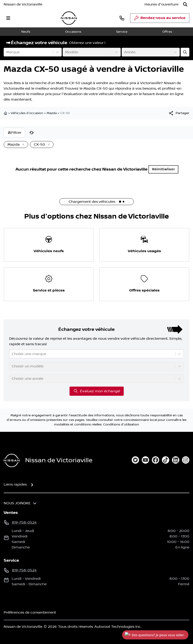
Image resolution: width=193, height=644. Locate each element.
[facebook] (155, 460)
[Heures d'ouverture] (161, 4)
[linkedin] (176, 460)
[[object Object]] (179, 113)
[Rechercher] (185, 4)
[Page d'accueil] (12, 461)
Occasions (73, 32)
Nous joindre (17, 503)
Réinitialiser (164, 169)
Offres (167, 32)
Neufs (26, 32)
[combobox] (7, 52)
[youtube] (145, 460)
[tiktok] (166, 460)
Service (122, 32)
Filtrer (14, 133)
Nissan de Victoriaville (23, 4)
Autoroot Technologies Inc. (118, 627)
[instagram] (186, 460)
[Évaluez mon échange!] (185, 52)
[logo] (69, 18)
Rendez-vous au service (160, 19)
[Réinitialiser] (32, 133)
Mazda (52, 113)
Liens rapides (15, 484)
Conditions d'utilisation (121, 425)
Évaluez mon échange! (97, 391)
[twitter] (135, 460)
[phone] (122, 18)
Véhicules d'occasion (27, 113)
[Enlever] (22, 145)
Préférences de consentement (30, 612)
